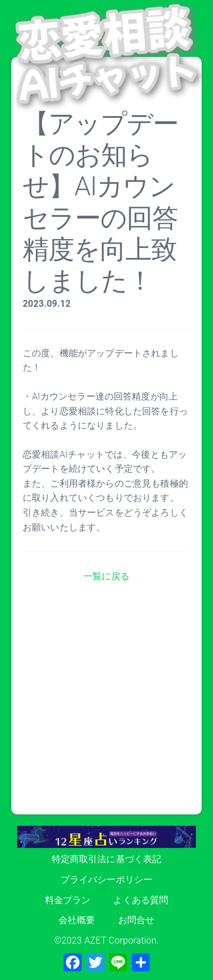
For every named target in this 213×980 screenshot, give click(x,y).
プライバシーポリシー (107, 880)
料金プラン (68, 900)
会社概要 (77, 920)
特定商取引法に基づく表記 (107, 859)
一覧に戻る (106, 576)
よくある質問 (141, 900)
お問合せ (137, 920)
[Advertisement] (106, 708)
